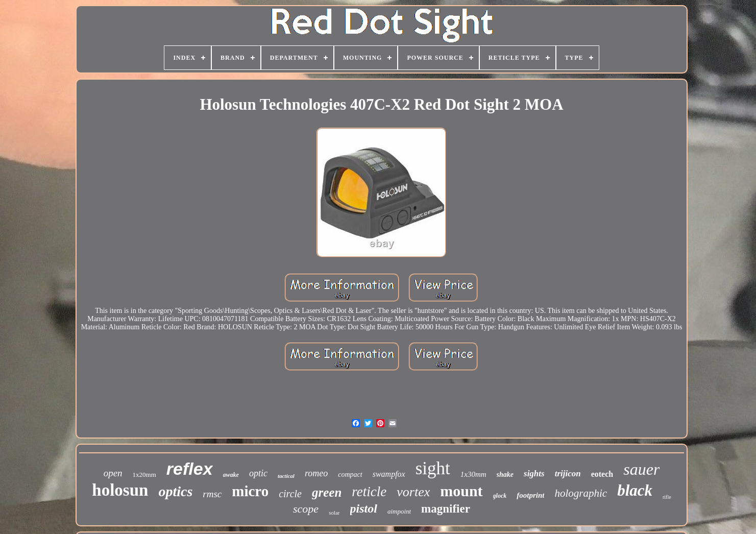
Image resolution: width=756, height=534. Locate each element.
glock (500, 496)
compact (350, 475)
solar (334, 513)
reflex (190, 469)
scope (306, 509)
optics (175, 491)
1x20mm (144, 475)
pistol (364, 508)
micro (250, 491)
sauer (641, 469)
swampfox (389, 474)
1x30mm (473, 474)
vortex (413, 492)
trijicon (568, 474)
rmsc (212, 494)
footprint (530, 495)
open (113, 473)
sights (534, 474)
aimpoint (399, 511)
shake (505, 475)
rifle (667, 497)
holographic (581, 493)
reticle (369, 492)
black (635, 490)
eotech (602, 474)
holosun (120, 490)
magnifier (446, 509)
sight (433, 468)
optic (258, 473)
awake (231, 475)
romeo (316, 473)
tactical (286, 476)
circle (290, 494)
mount (461, 491)
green (327, 492)
